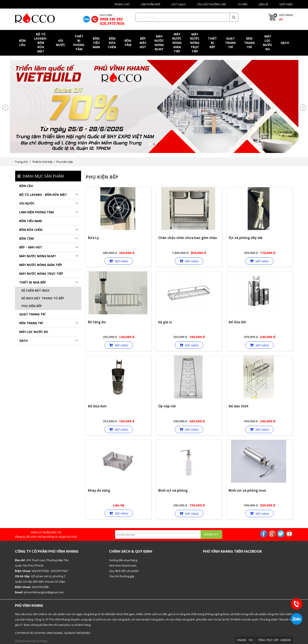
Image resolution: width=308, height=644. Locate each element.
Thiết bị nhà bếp (42, 162)
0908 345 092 (111, 19)
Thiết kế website (25, 641)
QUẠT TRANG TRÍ (32, 314)
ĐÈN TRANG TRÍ (31, 323)
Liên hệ (263, 4)
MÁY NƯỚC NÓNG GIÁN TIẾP (41, 265)
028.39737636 (112, 24)
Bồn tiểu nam (30, 221)
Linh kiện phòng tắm (36, 212)
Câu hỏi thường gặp (212, 4)
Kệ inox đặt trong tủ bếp (43, 298)
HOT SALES (179, 4)
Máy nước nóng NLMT (38, 256)
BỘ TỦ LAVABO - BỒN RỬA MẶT (43, 195)
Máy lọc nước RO (34, 332)
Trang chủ (122, 4)
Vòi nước (27, 203)
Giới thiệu (286, 4)
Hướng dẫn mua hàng (123, 560)
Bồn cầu (26, 186)
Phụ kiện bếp (65, 162)
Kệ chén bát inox (35, 290)
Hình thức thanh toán (123, 565)
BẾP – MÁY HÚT (31, 247)
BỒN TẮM (27, 238)
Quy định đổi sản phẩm (124, 571)
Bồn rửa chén (31, 230)
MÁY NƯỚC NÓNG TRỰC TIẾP (41, 274)
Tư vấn (242, 4)
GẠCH (23, 341)
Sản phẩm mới (150, 4)
